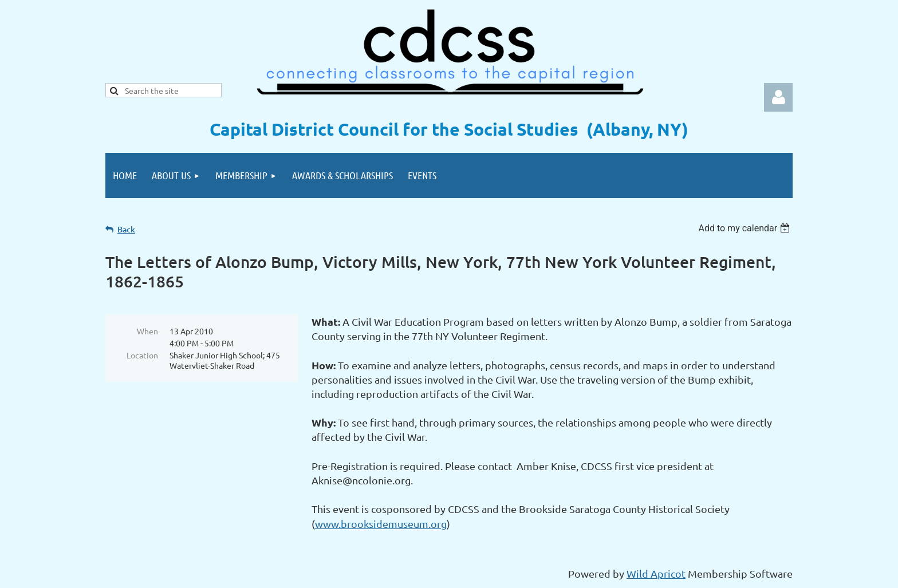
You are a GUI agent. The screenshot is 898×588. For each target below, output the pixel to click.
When (147, 331)
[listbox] (745, 228)
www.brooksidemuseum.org (381, 524)
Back (126, 229)
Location (142, 355)
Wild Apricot (656, 573)
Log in (778, 97)
